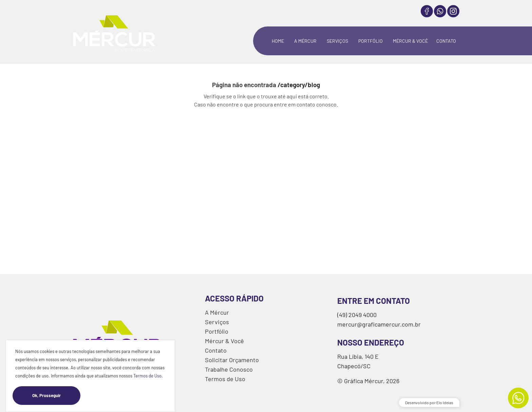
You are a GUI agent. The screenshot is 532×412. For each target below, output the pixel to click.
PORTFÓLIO (370, 41)
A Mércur (217, 312)
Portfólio (217, 331)
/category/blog (299, 85)
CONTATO (446, 41)
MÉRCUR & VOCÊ (410, 41)
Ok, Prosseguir (56, 396)
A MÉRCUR (305, 41)
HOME (278, 41)
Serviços (217, 322)
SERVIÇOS (337, 41)
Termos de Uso (147, 376)
